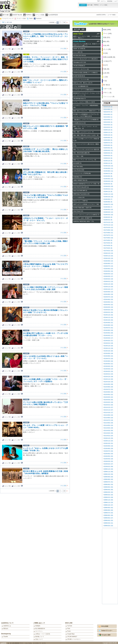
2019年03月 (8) (108, 184)
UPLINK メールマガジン (74, 639)
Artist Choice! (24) (78, 211)
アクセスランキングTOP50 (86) (82, 173)
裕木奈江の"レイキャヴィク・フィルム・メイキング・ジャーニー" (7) (86, 94)
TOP (98, 1)
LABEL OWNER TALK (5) (80, 180)
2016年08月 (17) (108, 264)
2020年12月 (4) (108, 130)
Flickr (69, 629)
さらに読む (64, 49)
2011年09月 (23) (108, 415)
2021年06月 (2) (108, 114)
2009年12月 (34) (108, 469)
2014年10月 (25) (108, 320)
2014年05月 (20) (108, 333)
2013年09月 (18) (108, 353)
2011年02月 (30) (108, 433)
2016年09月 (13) (108, 261)
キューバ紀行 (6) (78, 52)
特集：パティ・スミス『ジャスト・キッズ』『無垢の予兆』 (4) (86, 127)
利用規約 (38, 626)
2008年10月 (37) (108, 505)
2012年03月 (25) (108, 400)
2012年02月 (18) (108, 402)
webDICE (83, 5)
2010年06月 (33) (108, 454)
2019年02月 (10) (108, 186)
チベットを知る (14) (79, 197)
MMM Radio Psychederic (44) (81, 194)
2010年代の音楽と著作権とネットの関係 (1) (85, 73)
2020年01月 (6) (108, 158)
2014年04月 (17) (108, 335)
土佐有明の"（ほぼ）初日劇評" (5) (83, 218)
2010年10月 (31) (108, 443)
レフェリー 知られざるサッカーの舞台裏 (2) (85, 59)
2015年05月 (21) (108, 302)
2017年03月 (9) (108, 246)
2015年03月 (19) (108, 307)
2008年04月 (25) (108, 520)
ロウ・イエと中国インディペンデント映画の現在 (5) (86, 140)
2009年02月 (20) (108, 495)
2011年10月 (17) (108, 413)
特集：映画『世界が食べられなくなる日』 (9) (86, 135)
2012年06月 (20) (108, 392)
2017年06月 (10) (108, 238)
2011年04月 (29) (108, 428)
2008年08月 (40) (108, 510)
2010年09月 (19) (108, 446)
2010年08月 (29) (108, 449)
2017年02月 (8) (108, 248)
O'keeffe (6, 637)
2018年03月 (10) (108, 215)
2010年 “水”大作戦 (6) (79, 49)
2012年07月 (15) (108, 389)
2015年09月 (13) (108, 292)
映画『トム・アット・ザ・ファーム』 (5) (85, 160)
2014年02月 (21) (108, 341)
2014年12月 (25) (108, 315)
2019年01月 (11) (108, 189)
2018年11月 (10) (108, 194)
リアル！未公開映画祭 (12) (81, 86)
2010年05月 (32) (108, 456)
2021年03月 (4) (108, 122)
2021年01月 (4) (108, 127)
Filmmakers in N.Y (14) (80, 62)
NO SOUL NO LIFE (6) (79, 55)
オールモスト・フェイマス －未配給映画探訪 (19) (86, 106)
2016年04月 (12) (108, 274)
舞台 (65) (106, 41)
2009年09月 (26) (108, 477)
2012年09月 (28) (108, 384)
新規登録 (110, 1)
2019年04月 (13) (108, 181)
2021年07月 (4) (108, 112)
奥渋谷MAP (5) (77, 163)
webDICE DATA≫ (101, 15)
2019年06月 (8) (108, 176)
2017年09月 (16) (108, 230)
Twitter (31, 19)
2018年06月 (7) (108, 207)
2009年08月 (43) (108, 479)
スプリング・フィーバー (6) (81, 79)
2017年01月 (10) (108, 251)
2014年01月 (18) (108, 343)
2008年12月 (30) (108, 500)
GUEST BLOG (17, 15)
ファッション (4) (109, 97)
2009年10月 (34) (108, 474)
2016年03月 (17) (108, 276)
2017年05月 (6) (108, 240)
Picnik (69, 631)
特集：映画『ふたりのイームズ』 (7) (83, 132)
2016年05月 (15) (108, 271)
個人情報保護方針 (40, 629)
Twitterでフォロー (107, 631)
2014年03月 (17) (108, 338)
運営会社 (6, 629)
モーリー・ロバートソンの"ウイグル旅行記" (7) (86, 215)
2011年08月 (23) (108, 418)
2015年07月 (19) (108, 297)
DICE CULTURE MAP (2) (80, 191)
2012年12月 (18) (108, 377)
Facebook (39, 19)
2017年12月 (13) (108, 222)
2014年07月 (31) (108, 328)
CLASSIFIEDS (53, 15)
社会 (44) (106, 45)
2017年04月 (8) (108, 243)
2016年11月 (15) (108, 256)
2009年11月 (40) (108, 472)
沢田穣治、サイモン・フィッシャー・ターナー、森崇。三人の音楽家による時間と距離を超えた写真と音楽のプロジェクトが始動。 (45, 59)
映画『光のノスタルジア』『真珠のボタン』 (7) (86, 111)
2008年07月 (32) (108, 513)
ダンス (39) (107, 49)
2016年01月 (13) (108, 281)
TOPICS (96, 5)
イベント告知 (103, 5)
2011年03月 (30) (108, 431)
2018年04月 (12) (108, 212)
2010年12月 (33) (108, 438)
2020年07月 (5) (108, 143)
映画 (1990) (107, 30)
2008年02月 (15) (108, 526)
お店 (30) (106, 73)
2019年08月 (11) (108, 171)
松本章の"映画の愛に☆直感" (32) (82, 208)
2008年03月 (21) (108, 523)
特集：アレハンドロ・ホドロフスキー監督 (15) (86, 149)
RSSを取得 (105, 626)
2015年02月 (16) (108, 310)
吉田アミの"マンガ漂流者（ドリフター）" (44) (86, 204)
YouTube (70, 626)
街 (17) (106, 65)
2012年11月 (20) (108, 379)
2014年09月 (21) (108, 323)
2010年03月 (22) (108, 461)
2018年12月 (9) (108, 192)
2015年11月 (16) (108, 287)
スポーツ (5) (107, 89)
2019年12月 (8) (108, 161)
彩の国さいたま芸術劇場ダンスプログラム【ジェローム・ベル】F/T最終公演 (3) (86, 115)
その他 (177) (107, 61)
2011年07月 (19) (108, 420)
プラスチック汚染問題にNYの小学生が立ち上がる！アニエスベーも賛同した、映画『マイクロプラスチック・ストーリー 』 (45, 36)
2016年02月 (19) (108, 279)
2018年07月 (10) (108, 204)
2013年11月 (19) (108, 348)
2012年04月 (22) (108, 397)
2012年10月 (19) (108, 382)
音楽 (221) (107, 37)
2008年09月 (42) (108, 508)
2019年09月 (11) (108, 168)
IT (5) (105, 81)
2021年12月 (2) (108, 107)
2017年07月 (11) (108, 235)
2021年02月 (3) (108, 125)
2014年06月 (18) (108, 330)
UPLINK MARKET (72, 637)
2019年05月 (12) (108, 179)
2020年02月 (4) (108, 156)
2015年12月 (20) (108, 284)
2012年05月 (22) (108, 395)
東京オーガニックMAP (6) (80, 201)
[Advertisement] (110, 567)
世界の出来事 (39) (109, 57)
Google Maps (71, 634)
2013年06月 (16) (108, 361)
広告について (39, 639)
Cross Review (79, 41)
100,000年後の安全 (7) (79, 99)
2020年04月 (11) (108, 150)
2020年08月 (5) (108, 140)
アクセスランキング (8, 19)
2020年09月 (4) (108, 138)
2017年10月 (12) (108, 228)
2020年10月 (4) (108, 135)
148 (64, 23)
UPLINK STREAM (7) (79, 66)
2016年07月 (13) (108, 266)
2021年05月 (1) (108, 117)
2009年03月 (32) (108, 492)
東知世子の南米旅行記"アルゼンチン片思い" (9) (86, 184)
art (26, 54)
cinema (26, 31)
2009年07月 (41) (108, 482)
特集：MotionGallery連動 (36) (81, 153)
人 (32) (106, 77)
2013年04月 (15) (108, 366)
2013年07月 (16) (108, 359)
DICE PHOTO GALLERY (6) (81, 187)
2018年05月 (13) (108, 210)
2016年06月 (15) (108, 269)
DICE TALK (78, 34)
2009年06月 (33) (108, 484)
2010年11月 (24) (108, 441)
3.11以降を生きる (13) (79, 123)
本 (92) (106, 53)
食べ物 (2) (107, 85)
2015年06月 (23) (108, 299)
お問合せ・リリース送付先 (43, 634)
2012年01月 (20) (108, 405)
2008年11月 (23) (108, 502)
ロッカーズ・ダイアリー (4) (81, 69)
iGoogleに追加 (106, 635)
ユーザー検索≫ (112, 15)
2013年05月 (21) (108, 364)
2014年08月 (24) (108, 325)
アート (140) (107, 34)
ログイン (103, 1)
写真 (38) (106, 69)
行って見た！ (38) (78, 156)
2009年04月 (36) (108, 490)
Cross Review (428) (79, 170)
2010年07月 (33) (108, 451)
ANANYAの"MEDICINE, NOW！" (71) (84, 221)
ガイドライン (39, 631)
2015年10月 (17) (108, 289)
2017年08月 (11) (108, 233)
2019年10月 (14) (108, 166)
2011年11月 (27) (108, 410)
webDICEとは (7, 626)
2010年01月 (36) (108, 467)
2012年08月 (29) (108, 387)
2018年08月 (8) (108, 202)
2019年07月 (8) (108, 174)
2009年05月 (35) (108, 487)
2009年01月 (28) (108, 497)
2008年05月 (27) (108, 518)
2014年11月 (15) (108, 317)
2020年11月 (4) (108, 132)
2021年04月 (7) (108, 120)
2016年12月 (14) (108, 253)
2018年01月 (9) (108, 220)
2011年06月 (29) (108, 423)
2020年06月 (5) (108, 145)
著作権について (40, 637)
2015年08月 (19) (108, 294)
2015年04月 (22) (108, 305)
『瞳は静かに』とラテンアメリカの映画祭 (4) (86, 120)
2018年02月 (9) (108, 217)
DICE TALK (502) (78, 167)
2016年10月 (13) (108, 258)
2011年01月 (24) (108, 436)
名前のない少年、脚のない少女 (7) (83, 83)
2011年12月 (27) (108, 407)
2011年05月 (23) (108, 425)
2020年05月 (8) (108, 148)
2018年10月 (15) (108, 197)
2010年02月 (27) (108, 464)
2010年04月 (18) (108, 459)
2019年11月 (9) (108, 163)
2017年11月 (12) (108, 225)
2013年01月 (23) (108, 374)
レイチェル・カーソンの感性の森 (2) (83, 90)
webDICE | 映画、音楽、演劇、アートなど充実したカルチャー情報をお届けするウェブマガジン (5, 7)
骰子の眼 (90, 5)
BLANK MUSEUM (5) (79, 76)
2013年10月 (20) (108, 351)
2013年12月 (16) (108, 346)
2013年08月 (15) (108, 356)
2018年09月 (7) (108, 199)
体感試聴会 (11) (78, 177)
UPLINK (115, 643)
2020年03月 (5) (108, 153)
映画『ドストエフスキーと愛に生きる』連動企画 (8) (86, 145)
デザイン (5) (107, 93)
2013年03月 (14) (108, 369)
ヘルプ (115, 1)
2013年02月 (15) (108, 371)
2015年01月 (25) (108, 312)
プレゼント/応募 (21, 19)
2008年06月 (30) (108, 515)
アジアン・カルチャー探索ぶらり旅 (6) (84, 102)
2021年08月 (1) (108, 109)
